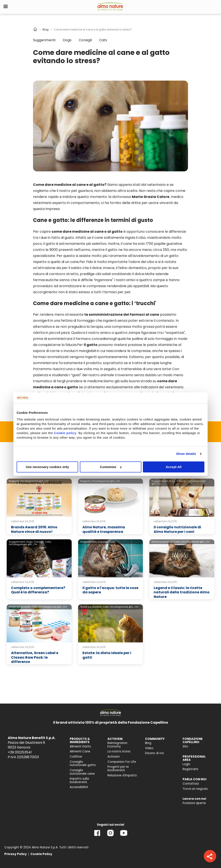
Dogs (67, 40)
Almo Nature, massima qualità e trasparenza (104, 529)
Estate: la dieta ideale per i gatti (107, 655)
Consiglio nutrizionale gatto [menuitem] (83, 764)
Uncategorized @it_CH (34, 481)
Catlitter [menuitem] (76, 757)
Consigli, (182, 481)
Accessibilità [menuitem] (79, 787)
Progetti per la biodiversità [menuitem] (118, 768)
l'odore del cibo (141, 262)
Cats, (48, 542)
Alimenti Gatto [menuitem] (80, 746)
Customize (111, 467)
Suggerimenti (44, 40)
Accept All (174, 467)
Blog (46, 29)
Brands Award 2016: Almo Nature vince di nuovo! (34, 529)
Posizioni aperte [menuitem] (194, 803)
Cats (103, 40)
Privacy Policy (16, 854)
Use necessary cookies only (47, 467)
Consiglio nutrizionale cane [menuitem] (82, 772)
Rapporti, (14, 481)
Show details (186, 454)
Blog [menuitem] (148, 743)
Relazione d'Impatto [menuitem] (122, 775)
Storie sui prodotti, (162, 542)
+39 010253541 (20, 752)
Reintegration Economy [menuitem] (117, 745)
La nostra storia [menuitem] (119, 751)
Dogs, (172, 481)
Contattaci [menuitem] (191, 784)
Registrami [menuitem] (190, 769)
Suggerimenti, (160, 481)
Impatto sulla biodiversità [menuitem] (79, 780)
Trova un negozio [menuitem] (195, 789)
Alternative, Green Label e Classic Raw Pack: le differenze (35, 657)
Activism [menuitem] (114, 757)
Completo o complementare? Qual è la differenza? (38, 590)
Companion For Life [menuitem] (122, 762)
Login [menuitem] (186, 764)
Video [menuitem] (149, 748)
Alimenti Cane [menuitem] (80, 751)
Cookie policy (65, 433)
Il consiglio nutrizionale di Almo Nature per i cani (177, 529)
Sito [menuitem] (185, 746)
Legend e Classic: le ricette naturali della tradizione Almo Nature (182, 592)
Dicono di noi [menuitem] (154, 753)
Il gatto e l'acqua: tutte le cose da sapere (110, 590)
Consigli (85, 40)
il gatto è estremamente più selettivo (75, 244)
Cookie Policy (41, 854)
